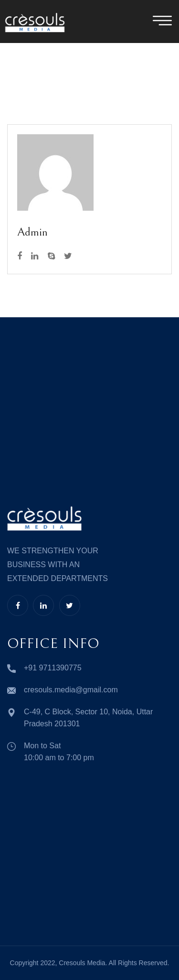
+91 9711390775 (53, 668)
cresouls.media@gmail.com (71, 690)
